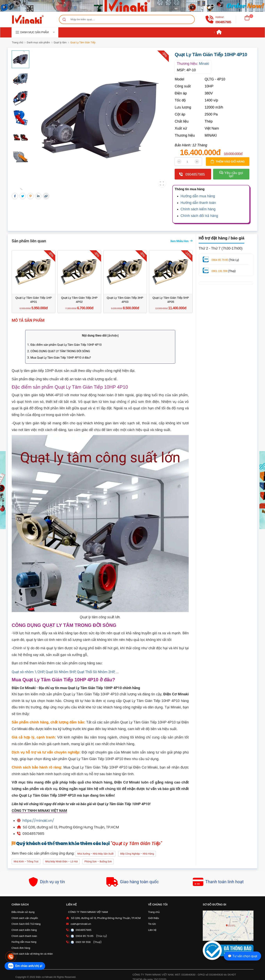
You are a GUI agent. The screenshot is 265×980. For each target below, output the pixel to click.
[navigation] (35, 32)
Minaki (204, 64)
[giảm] (179, 162)
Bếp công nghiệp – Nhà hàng (137, 854)
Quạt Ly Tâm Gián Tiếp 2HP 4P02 (79, 300)
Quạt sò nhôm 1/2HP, (29, 672)
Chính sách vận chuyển (25, 918)
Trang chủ (17, 42)
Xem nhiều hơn (179, 241)
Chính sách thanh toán (24, 936)
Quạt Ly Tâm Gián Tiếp (83, 42)
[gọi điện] (209, 20)
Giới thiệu (153, 918)
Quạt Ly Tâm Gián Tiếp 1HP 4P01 (34, 300)
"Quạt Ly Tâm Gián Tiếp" (136, 844)
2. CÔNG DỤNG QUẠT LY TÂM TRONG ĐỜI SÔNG (59, 351)
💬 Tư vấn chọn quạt (242, 956)
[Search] (64, 19)
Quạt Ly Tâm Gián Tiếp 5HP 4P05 (171, 300)
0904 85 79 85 (220, 260)
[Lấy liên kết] (46, 196)
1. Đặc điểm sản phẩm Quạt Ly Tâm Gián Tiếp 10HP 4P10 (64, 345)
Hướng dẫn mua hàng (198, 196)
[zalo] (25, 966)
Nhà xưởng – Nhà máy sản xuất (95, 854)
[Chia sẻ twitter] (23, 196)
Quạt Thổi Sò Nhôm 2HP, (96, 672)
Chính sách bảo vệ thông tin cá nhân (32, 954)
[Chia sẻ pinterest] (30, 196)
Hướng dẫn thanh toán (198, 203)
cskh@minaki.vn (81, 924)
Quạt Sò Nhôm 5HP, (61, 672)
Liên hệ (152, 930)
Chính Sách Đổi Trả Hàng (26, 924)
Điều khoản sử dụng (23, 912)
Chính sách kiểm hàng (198, 209)
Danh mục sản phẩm (38, 42)
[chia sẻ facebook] (15, 196)
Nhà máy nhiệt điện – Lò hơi (61, 861)
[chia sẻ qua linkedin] (38, 196)
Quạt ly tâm (60, 42)
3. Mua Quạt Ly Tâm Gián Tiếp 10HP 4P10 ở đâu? (59, 358)
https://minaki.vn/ (38, 821)
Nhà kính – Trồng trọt (26, 861)
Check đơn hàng (21, 948)
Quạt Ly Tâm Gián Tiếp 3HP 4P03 (125, 300)
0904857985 (223, 22)
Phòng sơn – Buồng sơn (98, 861)
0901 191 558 (219, 271)
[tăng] (197, 162)
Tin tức (152, 924)
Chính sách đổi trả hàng (199, 216)
